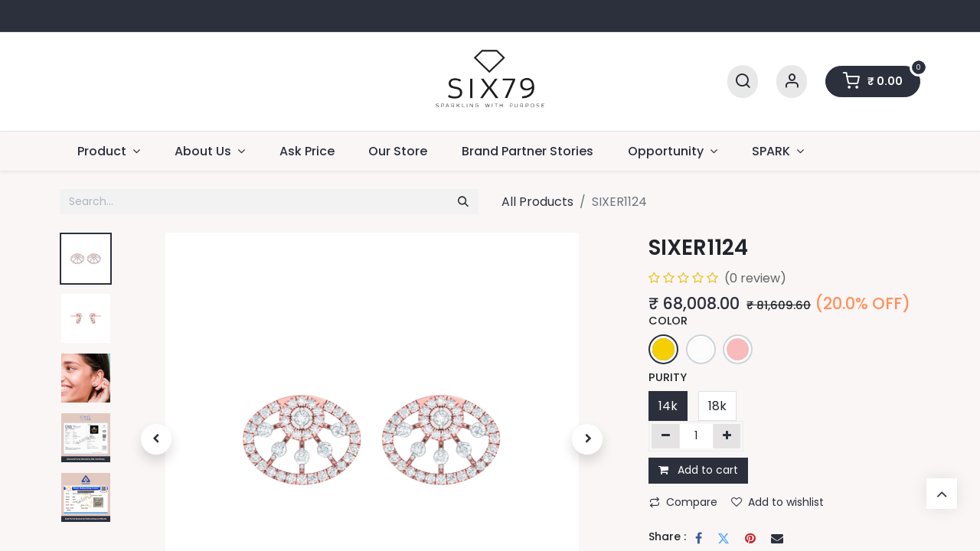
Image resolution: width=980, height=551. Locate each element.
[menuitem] (307, 151)
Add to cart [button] (698, 470)
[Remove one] (666, 436)
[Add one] (727, 436)
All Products (537, 202)
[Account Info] (792, 82)
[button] (156, 439)
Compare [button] (683, 502)
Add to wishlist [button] (777, 502)
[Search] (743, 82)
